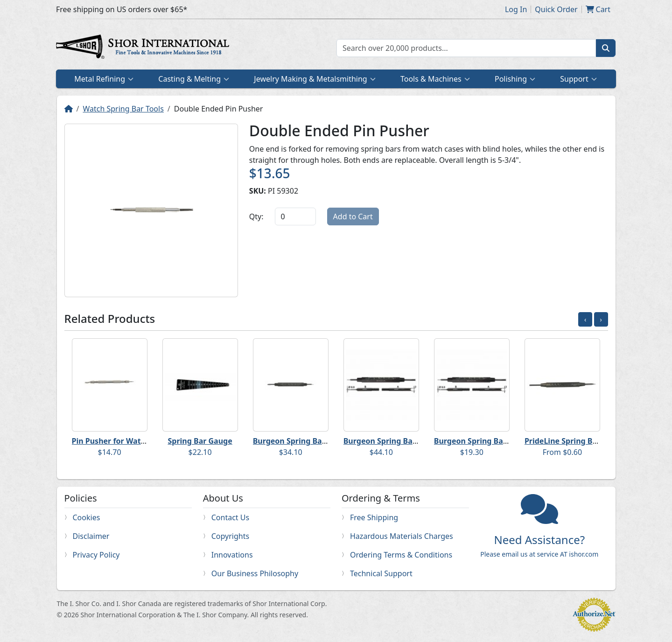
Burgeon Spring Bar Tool (298, 441)
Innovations (232, 555)
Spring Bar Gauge (200, 441)
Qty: (256, 216)
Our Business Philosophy (255, 573)
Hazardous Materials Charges (402, 536)
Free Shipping (374, 517)
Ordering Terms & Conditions (401, 555)
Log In (516, 9)
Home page (145, 48)
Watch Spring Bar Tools (123, 109)
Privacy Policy (96, 555)
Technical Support (381, 573)
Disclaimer (91, 536)
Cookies (87, 517)
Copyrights (230, 536)
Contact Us (230, 517)
